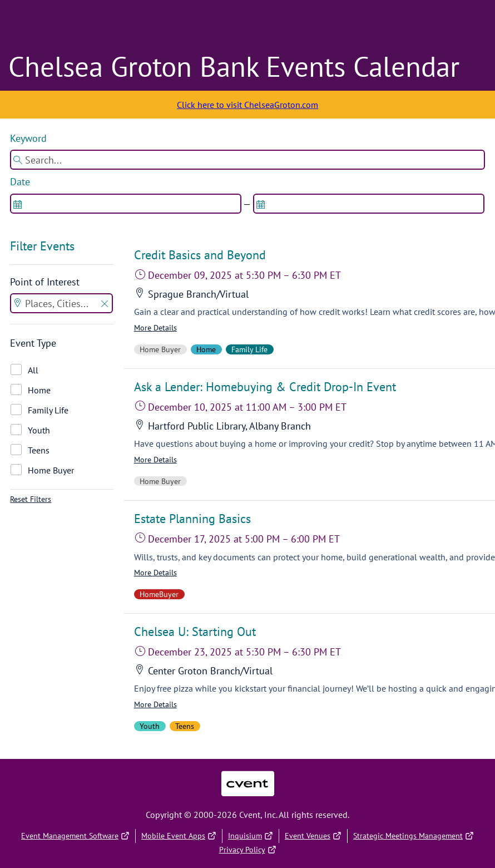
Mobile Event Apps (179, 836)
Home (39, 390)
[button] (105, 305)
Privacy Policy (248, 850)
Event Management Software (75, 836)
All (33, 370)
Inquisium (251, 836)
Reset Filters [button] (31, 499)
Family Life (48, 410)
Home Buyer (51, 470)
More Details (155, 328)
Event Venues (313, 836)
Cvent (247, 776)
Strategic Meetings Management (414, 836)
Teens (39, 450)
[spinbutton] (126, 204)
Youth (39, 430)
